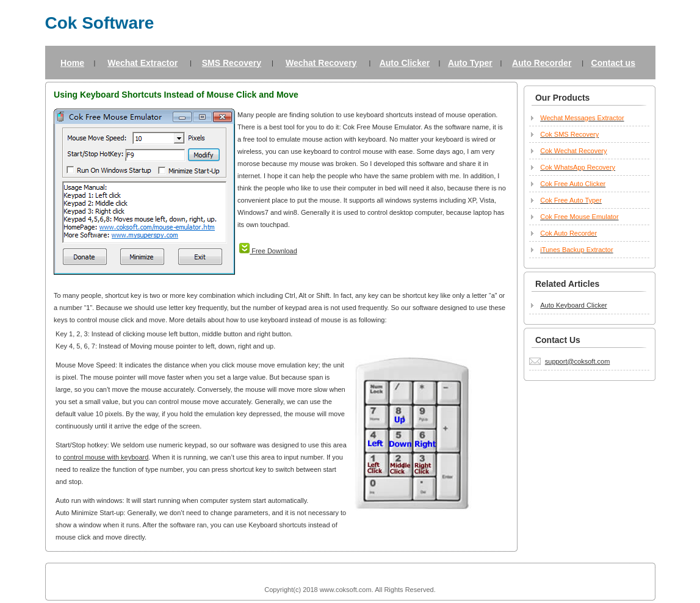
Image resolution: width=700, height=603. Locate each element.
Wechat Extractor (143, 63)
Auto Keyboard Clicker (573, 305)
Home (72, 63)
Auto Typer (470, 63)
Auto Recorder (542, 63)
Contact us (613, 63)
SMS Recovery (232, 63)
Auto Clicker (405, 63)
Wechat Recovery (321, 63)
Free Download (268, 251)
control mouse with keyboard (106, 457)
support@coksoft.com (578, 361)
